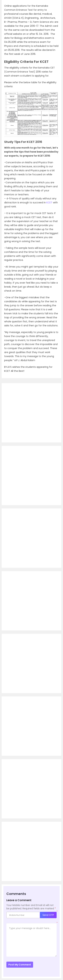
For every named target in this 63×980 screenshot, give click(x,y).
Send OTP (48, 915)
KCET (49, 203)
